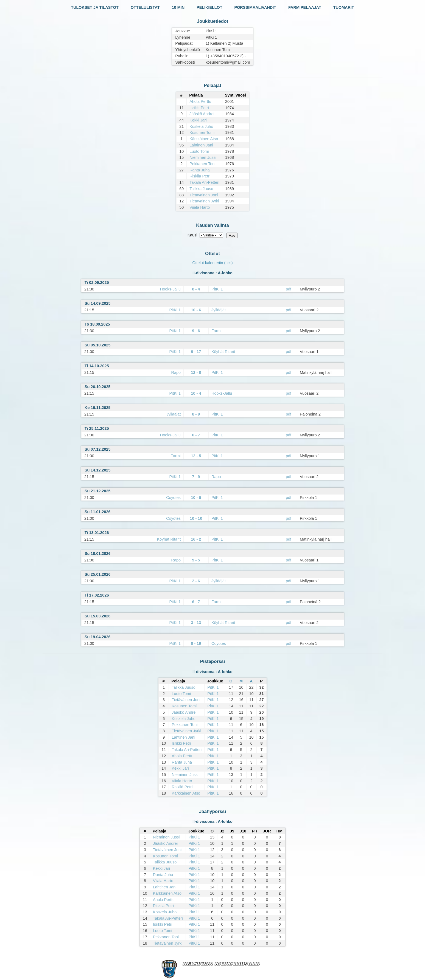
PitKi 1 (217, 289)
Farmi (216, 331)
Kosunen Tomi (202, 132)
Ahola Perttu (200, 101)
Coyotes (173, 498)
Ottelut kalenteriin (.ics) (212, 263)
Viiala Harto (200, 207)
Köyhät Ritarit (223, 352)
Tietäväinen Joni (204, 195)
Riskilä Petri (200, 176)
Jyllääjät (219, 310)
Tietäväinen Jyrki (204, 201)
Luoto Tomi (199, 151)
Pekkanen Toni (202, 164)
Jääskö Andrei (202, 114)
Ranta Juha (200, 170)
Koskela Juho (201, 126)
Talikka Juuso (201, 189)
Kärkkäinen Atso (204, 139)
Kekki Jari (198, 120)
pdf (289, 289)
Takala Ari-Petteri (204, 182)
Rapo (176, 372)
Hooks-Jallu (170, 289)
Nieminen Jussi (203, 157)
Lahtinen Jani (201, 145)
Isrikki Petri (199, 108)
